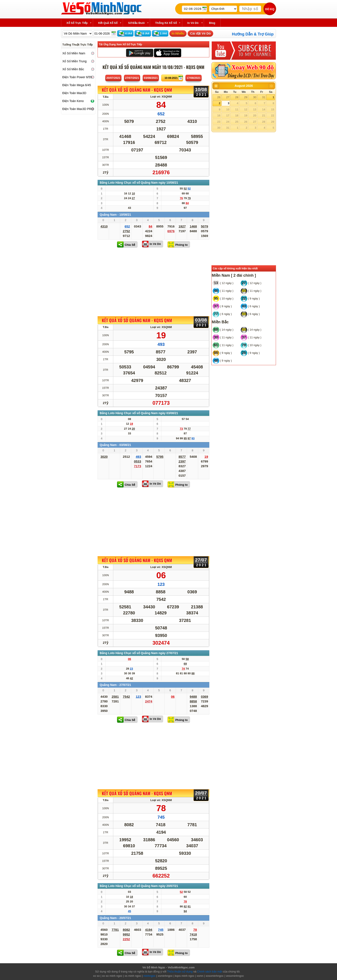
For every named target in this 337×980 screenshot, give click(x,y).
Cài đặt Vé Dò (200, 33)
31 (263, 97)
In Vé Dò (155, 244)
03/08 (151, 78)
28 (237, 97)
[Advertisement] (153, 282)
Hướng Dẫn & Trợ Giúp (253, 34)
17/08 (194, 78)
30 (255, 97)
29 (246, 97)
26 (219, 97)
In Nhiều (178, 33)
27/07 (132, 78)
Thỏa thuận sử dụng (180, 972)
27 (228, 97)
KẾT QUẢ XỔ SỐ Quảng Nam (137, 90)
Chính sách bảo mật (210, 972)
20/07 (113, 78)
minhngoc (149, 976)
